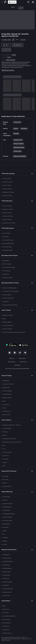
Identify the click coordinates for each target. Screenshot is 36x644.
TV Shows (23, 40)
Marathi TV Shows (8, 182)
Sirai (4, 449)
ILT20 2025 (6, 613)
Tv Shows (11, 7)
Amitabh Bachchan (8, 589)
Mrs (4, 446)
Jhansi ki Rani (6, 388)
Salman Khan (6, 565)
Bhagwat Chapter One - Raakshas (12, 425)
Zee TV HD (6, 480)
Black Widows (7, 524)
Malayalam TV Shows (9, 192)
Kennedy (5, 432)
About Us (12, 358)
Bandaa (5, 463)
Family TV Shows (7, 213)
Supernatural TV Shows (9, 223)
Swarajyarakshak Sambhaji (10, 305)
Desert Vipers (7, 620)
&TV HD (5, 483)
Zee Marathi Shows (8, 240)
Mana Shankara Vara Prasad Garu (12, 442)
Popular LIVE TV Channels (9, 471)
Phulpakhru (6, 302)
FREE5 (27, 7)
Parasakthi (6, 459)
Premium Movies (6, 420)
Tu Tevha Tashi (6, 40)
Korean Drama (7, 411)
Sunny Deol (6, 579)
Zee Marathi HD (7, 486)
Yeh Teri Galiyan (7, 264)
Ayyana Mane (7, 497)
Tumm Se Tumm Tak (8, 384)
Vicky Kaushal (6, 575)
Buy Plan (12, 2)
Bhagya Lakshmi (7, 322)
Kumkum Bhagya (7, 391)
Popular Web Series (7, 492)
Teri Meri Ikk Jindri (8, 278)
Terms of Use (23, 362)
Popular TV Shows (7, 376)
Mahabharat (6, 381)
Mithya (5, 531)
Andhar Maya (6, 510)
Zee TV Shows (7, 233)
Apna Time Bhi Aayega (9, 267)
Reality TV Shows (7, 220)
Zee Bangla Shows (8, 250)
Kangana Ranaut (7, 592)
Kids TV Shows (7, 415)
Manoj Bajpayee (7, 568)
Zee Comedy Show (8, 325)
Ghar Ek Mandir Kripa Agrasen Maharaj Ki (14, 332)
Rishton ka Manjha (8, 315)
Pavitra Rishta (7, 271)
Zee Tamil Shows (7, 247)
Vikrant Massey (7, 558)
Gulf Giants (6, 626)
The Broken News (8, 521)
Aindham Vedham (8, 517)
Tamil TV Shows (7, 185)
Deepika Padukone (8, 562)
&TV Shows (6, 237)
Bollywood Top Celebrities (9, 550)
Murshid (5, 500)
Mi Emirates (6, 630)
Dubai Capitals (7, 623)
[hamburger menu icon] (33, 2)
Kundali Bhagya (7, 394)
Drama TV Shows (7, 206)
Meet (4, 319)
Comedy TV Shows (8, 216)
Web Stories (6, 609)
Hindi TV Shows (7, 179)
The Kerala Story (7, 452)
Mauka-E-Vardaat (8, 329)
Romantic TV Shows (8, 209)
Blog (4, 606)
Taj (4, 534)
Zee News (6, 476)
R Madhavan (6, 555)
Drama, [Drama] (8, 60)
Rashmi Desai (7, 596)
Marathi (14, 55)
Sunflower (6, 538)
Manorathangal (7, 507)
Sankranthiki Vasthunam (9, 439)
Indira (4, 408)
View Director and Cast (8, 70)
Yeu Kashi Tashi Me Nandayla (11, 291)
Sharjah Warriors (7, 633)
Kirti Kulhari (6, 585)
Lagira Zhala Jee (7, 295)
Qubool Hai (6, 274)
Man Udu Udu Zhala (8, 298)
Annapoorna (6, 405)
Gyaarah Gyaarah (8, 504)
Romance (13, 60)
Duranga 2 (6, 527)
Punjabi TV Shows (8, 196)
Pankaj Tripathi (7, 572)
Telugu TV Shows (7, 189)
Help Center (22, 358)
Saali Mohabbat (7, 428)
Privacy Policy (11, 362)
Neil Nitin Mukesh (8, 582)
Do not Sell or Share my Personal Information (17, 369)
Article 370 (6, 456)
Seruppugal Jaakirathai (9, 514)
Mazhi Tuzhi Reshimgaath (10, 288)
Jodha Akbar (6, 261)
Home (4, 7)
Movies (20, 7)
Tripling (5, 541)
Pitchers (5, 544)
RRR (4, 466)
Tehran (5, 435)
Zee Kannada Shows (8, 244)
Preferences (17, 365)
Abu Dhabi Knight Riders (9, 616)
